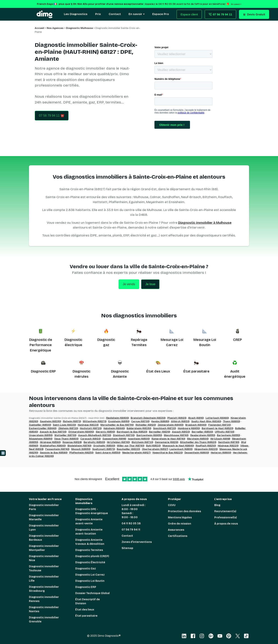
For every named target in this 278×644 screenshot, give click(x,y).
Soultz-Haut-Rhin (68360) (206, 421)
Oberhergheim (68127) (155, 449)
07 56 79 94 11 (131, 530)
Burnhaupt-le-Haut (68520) (217, 428)
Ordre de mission (180, 524)
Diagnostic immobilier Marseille (44, 517)
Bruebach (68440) (196, 425)
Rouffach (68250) (206, 446)
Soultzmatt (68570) (104, 449)
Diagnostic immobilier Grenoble (44, 620)
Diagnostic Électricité (90, 562)
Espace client (189, 14)
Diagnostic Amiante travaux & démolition (90, 542)
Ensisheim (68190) (119, 421)
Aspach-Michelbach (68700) (95, 435)
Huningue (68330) (88, 425)
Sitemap (127, 548)
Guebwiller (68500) (40, 425)
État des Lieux (158, 371)
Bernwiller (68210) (160, 432)
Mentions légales (180, 517)
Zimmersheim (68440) (171, 425)
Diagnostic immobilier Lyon (44, 528)
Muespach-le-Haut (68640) (178, 446)
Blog (217, 505)
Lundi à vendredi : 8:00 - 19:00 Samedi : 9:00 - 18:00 (133, 511)
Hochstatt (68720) (91, 428)
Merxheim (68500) (198, 439)
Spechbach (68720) (164, 428)
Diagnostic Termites (89, 550)
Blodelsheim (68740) (79, 446)
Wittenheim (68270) (95, 421)
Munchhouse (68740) (176, 435)
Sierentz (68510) (105, 432)
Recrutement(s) (225, 511)
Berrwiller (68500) (202, 432)
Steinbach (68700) (124, 435)
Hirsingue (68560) (50, 442)
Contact (127, 536)
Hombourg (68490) (189, 428)
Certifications (178, 536)
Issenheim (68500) (139, 439)
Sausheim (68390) (50, 421)
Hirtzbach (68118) (220, 439)
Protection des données (184, 511)
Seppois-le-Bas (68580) (54, 453)
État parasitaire (196, 371)
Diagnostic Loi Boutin (90, 581)
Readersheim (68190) (203, 435)
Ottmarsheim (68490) (81, 432)
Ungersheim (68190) (41, 435)
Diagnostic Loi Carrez (90, 575)
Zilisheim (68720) (68, 428)
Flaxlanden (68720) (220, 425)
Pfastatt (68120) (177, 418)
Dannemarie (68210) (167, 442)
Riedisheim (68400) (117, 418)
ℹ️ (3, 453)
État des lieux (85, 610)
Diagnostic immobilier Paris (44, 507)
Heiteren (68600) (221, 453)
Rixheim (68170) (72, 421)
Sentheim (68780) (229, 442)
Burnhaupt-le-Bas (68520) (132, 432)
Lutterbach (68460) (217, 418)
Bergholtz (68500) (94, 442)
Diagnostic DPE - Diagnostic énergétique (92, 511)
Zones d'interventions (137, 542)
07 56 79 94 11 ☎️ (52, 116)
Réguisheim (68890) (41, 439)
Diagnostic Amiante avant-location (89, 532)
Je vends (129, 284)
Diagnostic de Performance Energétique (41, 345)
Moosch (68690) (81, 449)
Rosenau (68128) (72, 442)
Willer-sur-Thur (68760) (131, 446)
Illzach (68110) (196, 418)
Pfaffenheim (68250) (81, 453)
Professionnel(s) (226, 517)
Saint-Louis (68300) (64, 425)
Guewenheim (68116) (114, 439)
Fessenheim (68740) (57, 449)
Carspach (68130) (90, 439)
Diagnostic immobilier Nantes (44, 609)
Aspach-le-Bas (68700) (53, 432)
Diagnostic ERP (43, 371)
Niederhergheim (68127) (136, 453)
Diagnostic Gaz (86, 569)
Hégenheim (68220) (206, 449)
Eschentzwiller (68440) (43, 428)
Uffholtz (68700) (225, 432)
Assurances (176, 530)
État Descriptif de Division (88, 601)
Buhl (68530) (153, 446)
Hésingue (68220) (228, 446)
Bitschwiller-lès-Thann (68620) (198, 442)
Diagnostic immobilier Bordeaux (44, 538)
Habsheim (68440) (114, 428)
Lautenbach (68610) (181, 449)
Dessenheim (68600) (197, 453)
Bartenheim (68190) (228, 435)
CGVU (172, 505)
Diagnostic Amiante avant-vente (89, 521)
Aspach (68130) (181, 432)
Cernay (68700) (140, 421)
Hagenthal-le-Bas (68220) (168, 453)
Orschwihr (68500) (104, 446)
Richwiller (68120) (146, 425)
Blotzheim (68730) (142, 442)
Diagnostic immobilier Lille (44, 579)
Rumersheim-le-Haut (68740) (168, 439)
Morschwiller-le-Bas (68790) (117, 425)
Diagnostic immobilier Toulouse (44, 568)
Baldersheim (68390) (139, 428)
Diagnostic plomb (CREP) (92, 556)
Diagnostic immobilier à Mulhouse (205, 223)
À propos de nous (226, 524)
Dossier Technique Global (92, 593)
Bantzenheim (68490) (149, 435)
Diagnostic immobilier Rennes (44, 599)
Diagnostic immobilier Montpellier (44, 548)
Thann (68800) (231, 421)
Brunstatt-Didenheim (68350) (148, 418)
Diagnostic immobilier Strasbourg (44, 589)
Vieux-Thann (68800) (66, 439)
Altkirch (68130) (180, 421)
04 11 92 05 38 (131, 523)
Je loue (150, 284)
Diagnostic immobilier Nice (44, 558)
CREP (237, 340)
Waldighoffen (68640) (53, 446)
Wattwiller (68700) (65, 435)
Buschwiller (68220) (128, 449)
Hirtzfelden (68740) (118, 442)
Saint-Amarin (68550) (108, 453)
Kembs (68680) (160, 421)
